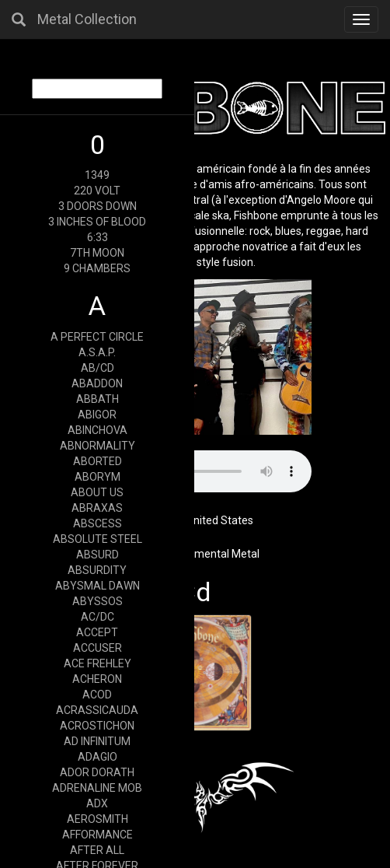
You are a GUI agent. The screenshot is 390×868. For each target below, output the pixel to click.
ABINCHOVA (97, 430)
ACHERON (97, 679)
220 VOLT (97, 191)
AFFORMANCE (97, 835)
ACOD (97, 695)
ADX (97, 803)
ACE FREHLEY (97, 663)
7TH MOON (97, 253)
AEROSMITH (97, 819)
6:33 (97, 237)
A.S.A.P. (97, 352)
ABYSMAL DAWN (97, 586)
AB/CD (97, 368)
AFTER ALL (97, 850)
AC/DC (97, 617)
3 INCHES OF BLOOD (97, 222)
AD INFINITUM (97, 741)
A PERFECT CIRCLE (97, 337)
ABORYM (97, 477)
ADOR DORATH (97, 772)
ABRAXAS (97, 508)
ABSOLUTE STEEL (97, 539)
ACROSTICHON (97, 726)
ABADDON (97, 383)
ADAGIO (97, 757)
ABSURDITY (97, 570)
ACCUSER (97, 648)
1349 (97, 175)
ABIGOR (97, 415)
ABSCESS (97, 523)
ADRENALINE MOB (97, 788)
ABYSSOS (97, 601)
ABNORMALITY (97, 446)
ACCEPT (97, 632)
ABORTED (97, 461)
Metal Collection (87, 19)
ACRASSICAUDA (97, 710)
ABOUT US (97, 492)
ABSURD (97, 555)
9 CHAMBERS (97, 268)
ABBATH (97, 399)
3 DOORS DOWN (97, 206)
